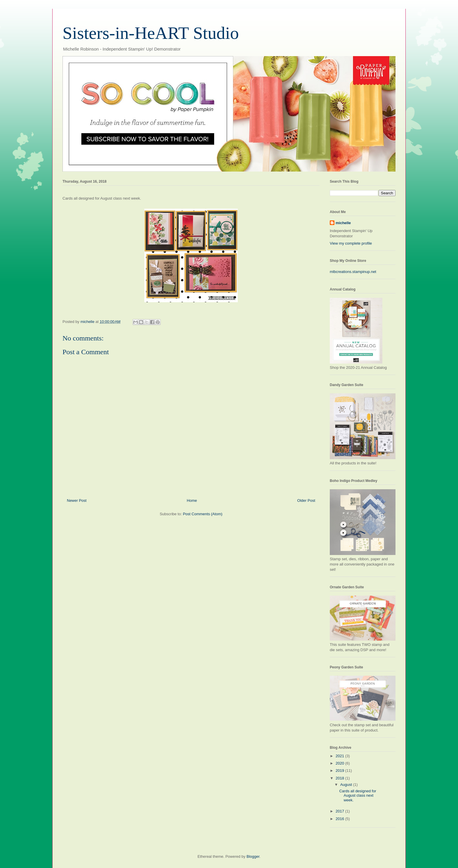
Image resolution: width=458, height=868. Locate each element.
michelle (343, 223)
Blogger (253, 856)
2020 (340, 763)
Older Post (306, 500)
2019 (340, 771)
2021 (340, 756)
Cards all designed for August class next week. (358, 796)
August (347, 785)
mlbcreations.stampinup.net (353, 272)
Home (192, 500)
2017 (340, 811)
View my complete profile (351, 243)
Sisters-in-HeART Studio (151, 33)
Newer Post (77, 500)
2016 (340, 819)
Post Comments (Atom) (203, 514)
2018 (340, 778)
